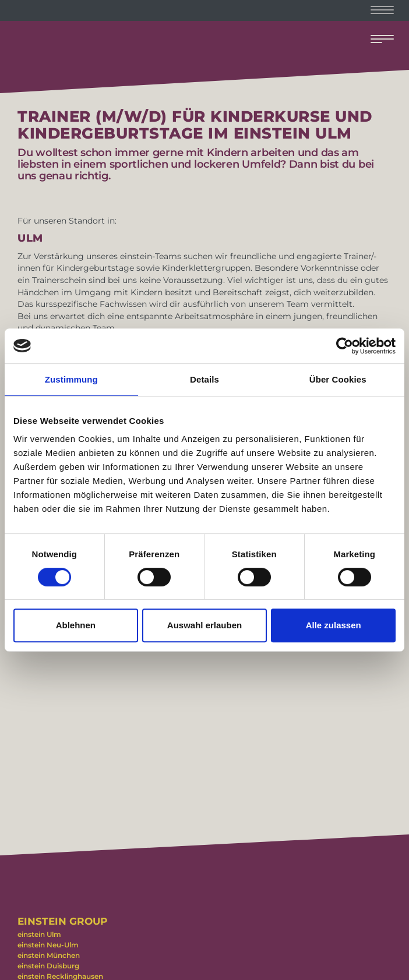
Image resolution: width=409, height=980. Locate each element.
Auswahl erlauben (204, 625)
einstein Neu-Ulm (48, 945)
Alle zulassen (334, 625)
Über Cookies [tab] (338, 379)
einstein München (49, 955)
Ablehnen (76, 625)
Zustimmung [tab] (71, 379)
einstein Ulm (39, 934)
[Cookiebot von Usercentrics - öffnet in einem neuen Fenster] (345, 346)
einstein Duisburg (48, 966)
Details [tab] (204, 379)
